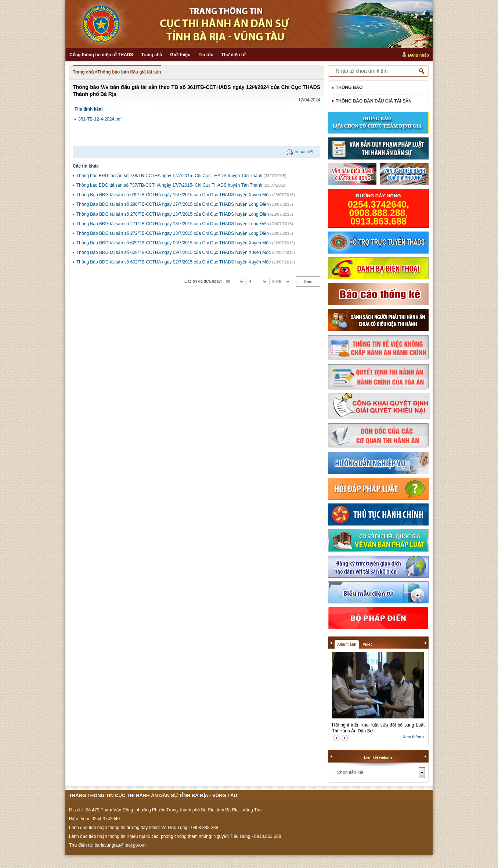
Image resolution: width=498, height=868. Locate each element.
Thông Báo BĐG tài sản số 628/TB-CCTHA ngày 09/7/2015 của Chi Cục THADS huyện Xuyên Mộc (174, 252)
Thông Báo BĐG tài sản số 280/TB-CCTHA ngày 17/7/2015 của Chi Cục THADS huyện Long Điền (173, 204)
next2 (345, 738)
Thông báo (349, 87)
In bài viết (304, 152)
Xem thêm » (414, 737)
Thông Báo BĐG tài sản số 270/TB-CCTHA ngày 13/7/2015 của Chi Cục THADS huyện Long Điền (173, 214)
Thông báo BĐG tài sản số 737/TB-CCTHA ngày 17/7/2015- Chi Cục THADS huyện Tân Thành (169, 185)
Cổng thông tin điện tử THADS (101, 55)
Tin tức (206, 55)
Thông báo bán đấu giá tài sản (129, 72)
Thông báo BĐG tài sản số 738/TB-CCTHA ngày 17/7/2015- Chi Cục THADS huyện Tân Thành (169, 176)
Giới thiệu (180, 55)
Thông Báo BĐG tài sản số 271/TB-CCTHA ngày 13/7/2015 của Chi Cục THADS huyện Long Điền (173, 224)
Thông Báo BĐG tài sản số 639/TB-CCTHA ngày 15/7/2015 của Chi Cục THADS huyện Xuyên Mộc (174, 195)
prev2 (336, 738)
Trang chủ (151, 55)
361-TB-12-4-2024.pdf (100, 119)
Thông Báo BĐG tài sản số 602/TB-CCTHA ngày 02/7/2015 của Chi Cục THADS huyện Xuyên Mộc (174, 262)
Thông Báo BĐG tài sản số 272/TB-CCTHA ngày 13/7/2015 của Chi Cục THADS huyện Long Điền (173, 233)
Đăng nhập (418, 55)
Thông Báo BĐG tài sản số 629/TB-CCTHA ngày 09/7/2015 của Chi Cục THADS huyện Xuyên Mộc (174, 243)
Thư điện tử (233, 55)
